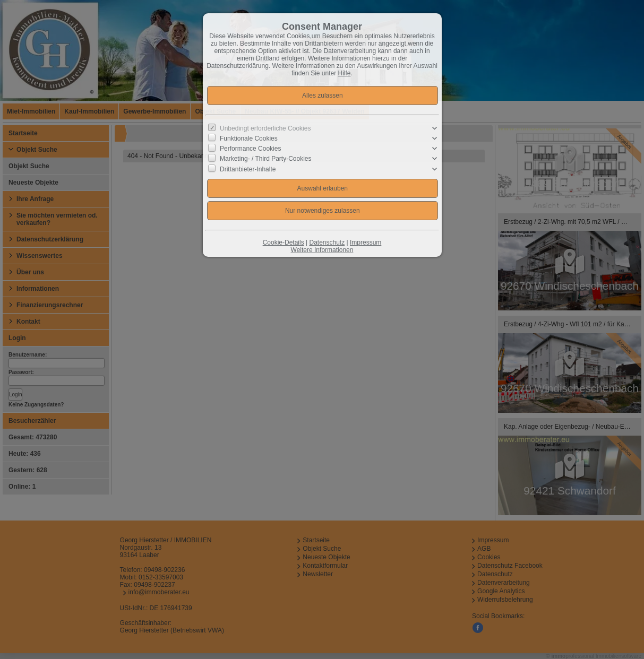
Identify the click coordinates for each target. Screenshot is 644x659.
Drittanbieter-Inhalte (248, 169)
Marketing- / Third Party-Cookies (266, 159)
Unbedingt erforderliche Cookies (265, 128)
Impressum (366, 242)
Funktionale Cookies (249, 138)
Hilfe (345, 73)
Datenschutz (327, 242)
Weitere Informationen (322, 250)
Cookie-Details (284, 242)
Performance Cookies (250, 149)
